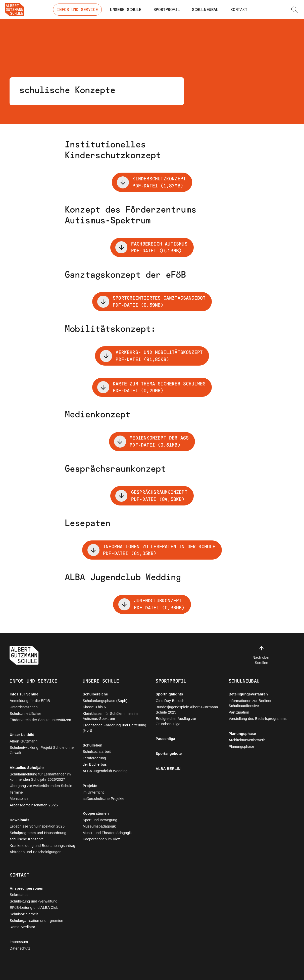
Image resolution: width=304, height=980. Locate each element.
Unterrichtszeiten (23, 707)
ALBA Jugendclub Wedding (105, 771)
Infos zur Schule (24, 694)
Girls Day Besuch (170, 701)
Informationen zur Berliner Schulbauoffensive (250, 703)
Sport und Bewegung (100, 820)
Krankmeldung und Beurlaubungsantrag (42, 846)
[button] (294, 10)
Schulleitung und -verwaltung (33, 901)
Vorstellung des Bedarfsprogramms (258, 719)
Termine (16, 792)
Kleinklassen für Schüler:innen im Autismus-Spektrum (110, 716)
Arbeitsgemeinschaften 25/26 (34, 805)
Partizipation (239, 712)
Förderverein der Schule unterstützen (40, 720)
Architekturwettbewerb (247, 740)
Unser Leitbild (22, 735)
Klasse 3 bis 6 (94, 707)
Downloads (19, 820)
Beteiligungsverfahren (248, 694)
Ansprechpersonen (26, 888)
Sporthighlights (169, 694)
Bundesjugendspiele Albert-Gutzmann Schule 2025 (187, 710)
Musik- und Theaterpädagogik (107, 833)
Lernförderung (94, 758)
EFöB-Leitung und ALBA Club (34, 908)
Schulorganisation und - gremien (36, 921)
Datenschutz (20, 948)
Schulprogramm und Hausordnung (38, 833)
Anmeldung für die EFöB (30, 701)
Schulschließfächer (25, 714)
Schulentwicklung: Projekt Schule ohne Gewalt (42, 750)
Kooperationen (96, 813)
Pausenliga (165, 739)
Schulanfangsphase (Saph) (105, 701)
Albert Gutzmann (23, 741)
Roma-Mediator (22, 927)
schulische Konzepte (27, 839)
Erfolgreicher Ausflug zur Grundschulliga (176, 721)
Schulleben (93, 745)
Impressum (19, 942)
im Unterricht (93, 792)
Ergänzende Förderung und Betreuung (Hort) (114, 728)
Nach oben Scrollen (261, 655)
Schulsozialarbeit (97, 752)
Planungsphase (242, 734)
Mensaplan (19, 799)
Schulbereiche (95, 694)
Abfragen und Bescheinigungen (35, 852)
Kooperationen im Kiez (101, 839)
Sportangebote (169, 754)
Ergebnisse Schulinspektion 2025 (37, 826)
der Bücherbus (95, 764)
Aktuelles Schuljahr (27, 768)
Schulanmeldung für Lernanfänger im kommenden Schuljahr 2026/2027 (40, 777)
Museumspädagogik (99, 826)
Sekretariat (19, 895)
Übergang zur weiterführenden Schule (41, 786)
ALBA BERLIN (168, 769)
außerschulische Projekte (104, 799)
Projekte (90, 786)
